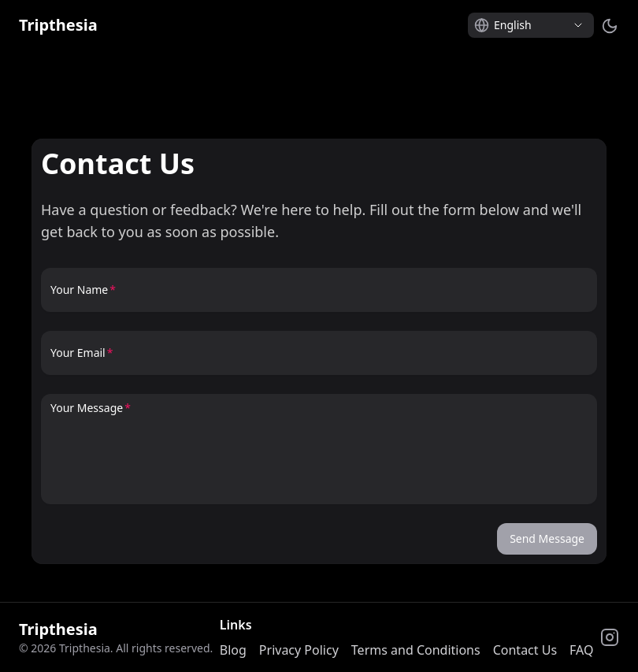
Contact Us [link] (525, 650)
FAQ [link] (581, 650)
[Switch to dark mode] (610, 26)
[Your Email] (319, 359)
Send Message (547, 538)
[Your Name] (319, 296)
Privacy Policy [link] (299, 650)
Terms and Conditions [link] (416, 650)
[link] (58, 25)
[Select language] (531, 25)
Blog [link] (233, 650)
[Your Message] (319, 457)
